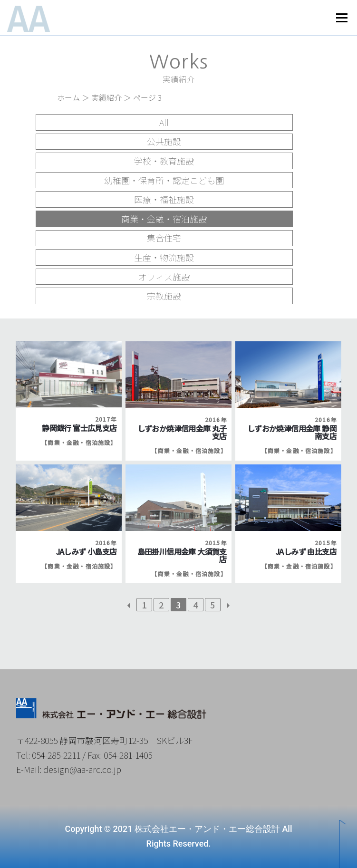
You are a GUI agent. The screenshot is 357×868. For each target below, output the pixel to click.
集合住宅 (164, 238)
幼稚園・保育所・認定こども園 (164, 180)
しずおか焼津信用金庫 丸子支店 (182, 432)
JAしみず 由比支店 (306, 551)
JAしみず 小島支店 (87, 551)
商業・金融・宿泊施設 (164, 219)
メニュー (342, 18)
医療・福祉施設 (164, 199)
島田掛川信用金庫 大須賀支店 (182, 555)
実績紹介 (106, 97)
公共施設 (164, 141)
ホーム (68, 97)
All (164, 122)
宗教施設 (164, 296)
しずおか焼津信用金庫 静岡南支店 (292, 432)
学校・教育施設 (164, 161)
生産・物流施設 (164, 257)
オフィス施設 (164, 277)
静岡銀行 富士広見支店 (79, 428)
